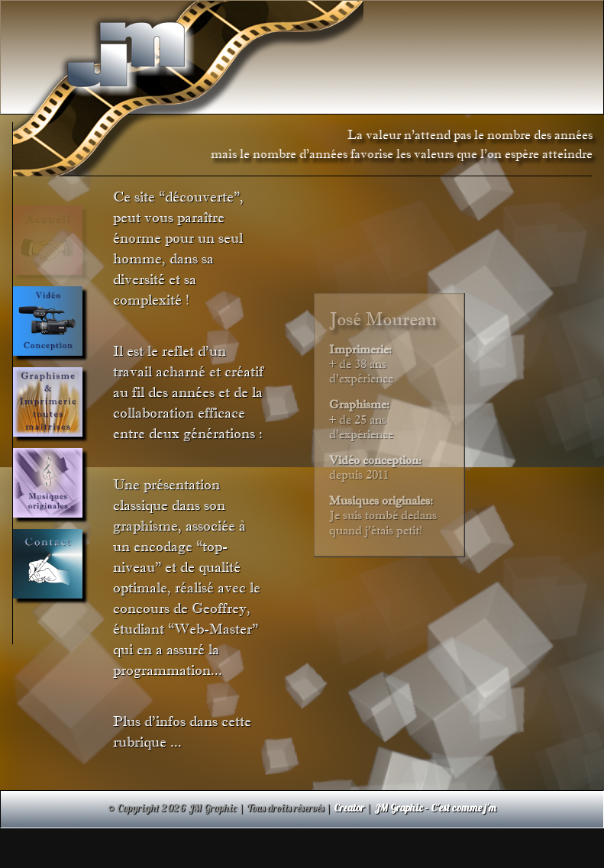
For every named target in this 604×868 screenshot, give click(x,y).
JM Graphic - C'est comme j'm (435, 807)
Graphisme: (359, 404)
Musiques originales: (381, 500)
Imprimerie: (360, 349)
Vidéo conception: (375, 460)
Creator (349, 807)
